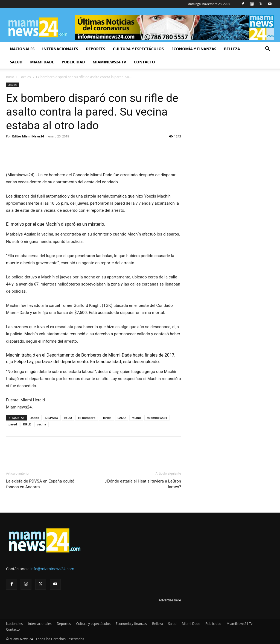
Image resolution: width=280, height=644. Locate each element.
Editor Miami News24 (28, 136)
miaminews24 (157, 418)
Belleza (232, 49)
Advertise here (170, 600)
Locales (25, 77)
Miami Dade (42, 62)
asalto (35, 418)
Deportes (96, 49)
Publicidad (73, 62)
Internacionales (60, 49)
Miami (136, 418)
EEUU (68, 418)
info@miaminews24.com (52, 569)
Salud (16, 62)
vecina (42, 424)
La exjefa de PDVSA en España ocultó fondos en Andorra (40, 484)
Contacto (144, 62)
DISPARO (52, 418)
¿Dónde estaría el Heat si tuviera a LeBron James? (143, 484)
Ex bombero (87, 418)
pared (13, 424)
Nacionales (22, 49)
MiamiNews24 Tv (110, 62)
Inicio (10, 77)
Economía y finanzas (194, 49)
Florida (107, 418)
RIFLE (27, 424)
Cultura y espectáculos (138, 49)
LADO (122, 418)
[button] (267, 49)
